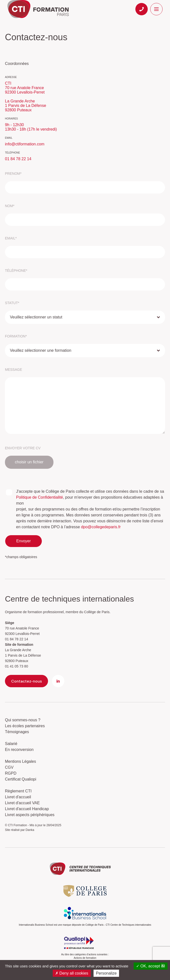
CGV (9, 767)
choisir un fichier (29, 462)
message (13, 370)
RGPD (11, 773)
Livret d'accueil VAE (22, 803)
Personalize (106, 973)
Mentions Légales (20, 761)
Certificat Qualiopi (21, 779)
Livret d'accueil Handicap (27, 809)
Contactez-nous (26, 681)
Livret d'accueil (18, 797)
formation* (16, 336)
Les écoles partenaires (25, 726)
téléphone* (16, 271)
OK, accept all (151, 966)
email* (11, 238)
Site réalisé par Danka (20, 830)
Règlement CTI (18, 791)
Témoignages (17, 732)
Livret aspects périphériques (30, 815)
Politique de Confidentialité (39, 497)
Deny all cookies (72, 973)
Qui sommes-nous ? (23, 720)
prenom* (13, 174)
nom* (10, 206)
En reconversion (19, 750)
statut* (12, 303)
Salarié (11, 744)
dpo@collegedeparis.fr (101, 527)
